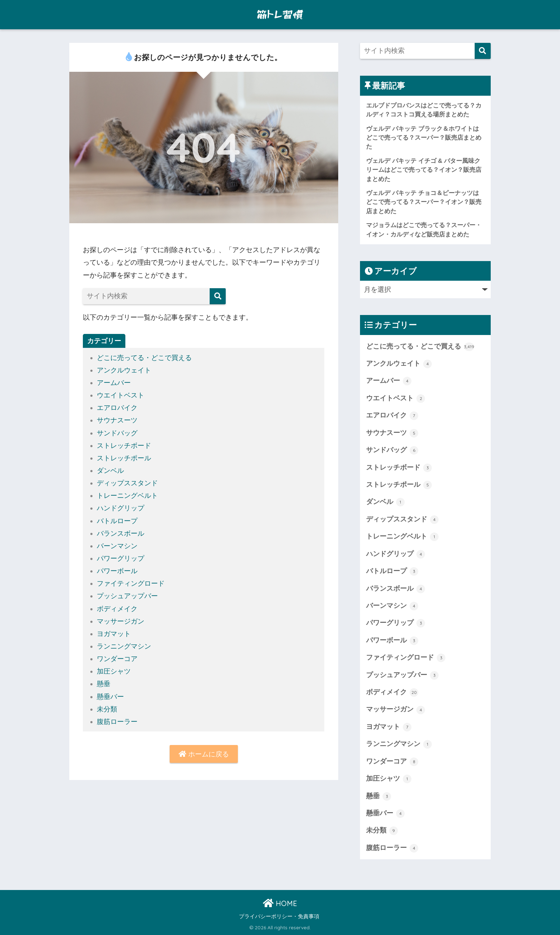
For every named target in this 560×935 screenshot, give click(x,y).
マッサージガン (121, 621)
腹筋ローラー (117, 722)
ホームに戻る (204, 754)
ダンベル (110, 471)
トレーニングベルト (127, 496)
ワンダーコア (117, 659)
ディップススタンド (127, 483)
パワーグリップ (121, 558)
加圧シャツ (114, 671)
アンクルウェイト (124, 370)
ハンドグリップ (121, 508)
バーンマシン (117, 546)
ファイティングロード (131, 583)
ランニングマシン (124, 646)
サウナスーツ (117, 420)
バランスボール (121, 533)
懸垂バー (110, 697)
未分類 (107, 709)
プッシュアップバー (127, 596)
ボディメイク (117, 609)
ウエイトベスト (121, 395)
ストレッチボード (124, 446)
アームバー (114, 383)
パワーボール (117, 571)
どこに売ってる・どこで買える (144, 358)
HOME (280, 903)
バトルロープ (117, 521)
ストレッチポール (124, 458)
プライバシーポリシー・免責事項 (279, 916)
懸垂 (104, 684)
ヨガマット (114, 634)
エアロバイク (117, 408)
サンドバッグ (117, 433)
